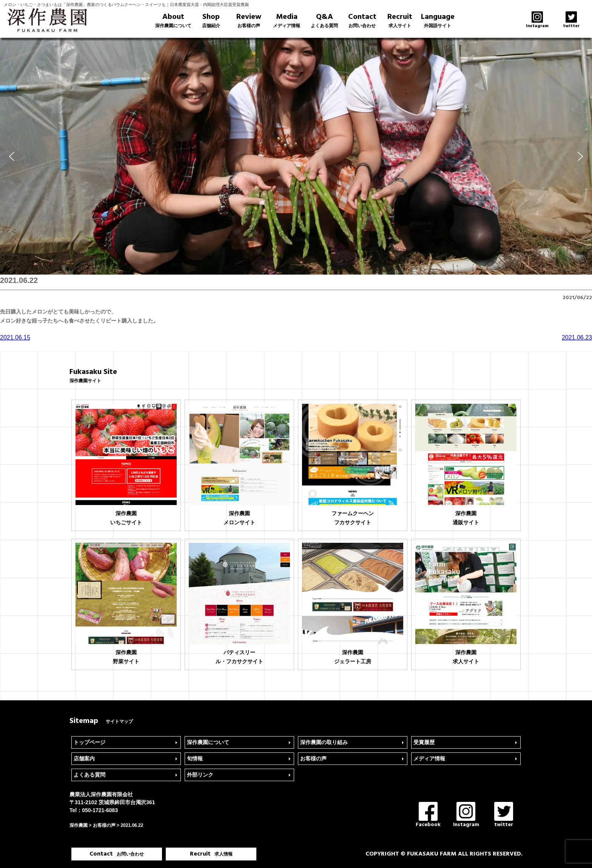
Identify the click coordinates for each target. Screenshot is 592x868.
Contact (362, 20)
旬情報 (195, 758)
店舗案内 (84, 758)
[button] (12, 156)
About (173, 20)
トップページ (89, 742)
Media (287, 20)
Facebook (428, 815)
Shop (211, 20)
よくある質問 (89, 775)
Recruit (400, 20)
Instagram (466, 815)
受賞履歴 (424, 742)
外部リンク (200, 775)
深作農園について (208, 742)
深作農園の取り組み (324, 742)
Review (249, 20)
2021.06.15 (15, 337)
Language (438, 20)
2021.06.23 (577, 337)
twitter (504, 815)
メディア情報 (429, 758)
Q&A (324, 20)
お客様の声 (313, 758)
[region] (296, 156)
